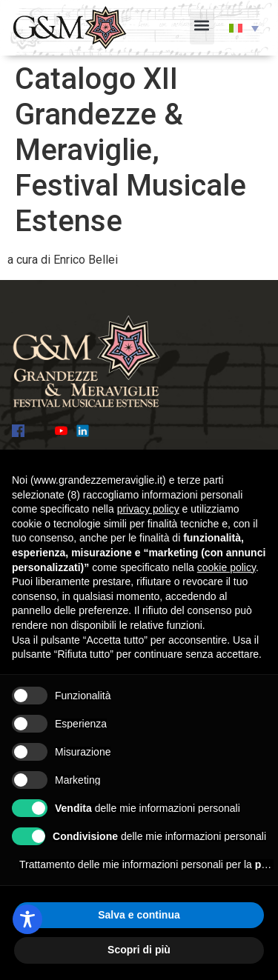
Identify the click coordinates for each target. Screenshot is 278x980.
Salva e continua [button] (139, 915)
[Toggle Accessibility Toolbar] (27, 919)
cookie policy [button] (226, 567)
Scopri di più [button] (139, 950)
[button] (202, 28)
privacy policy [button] (148, 509)
